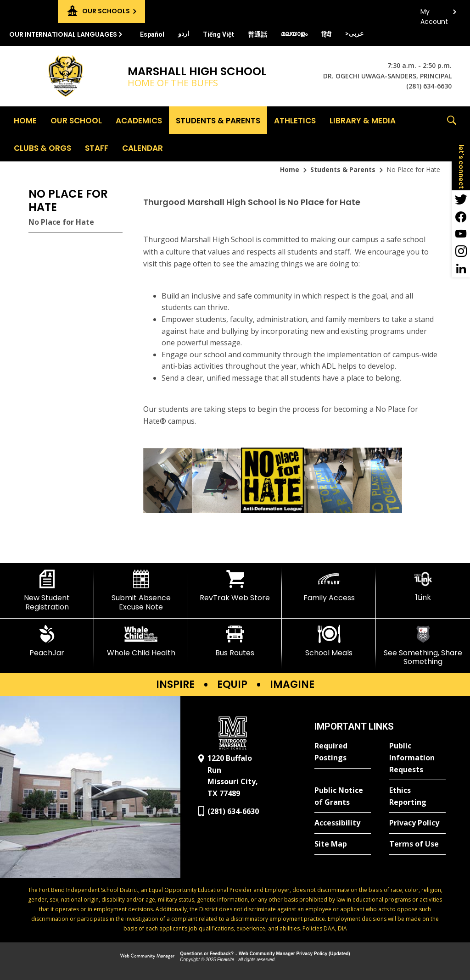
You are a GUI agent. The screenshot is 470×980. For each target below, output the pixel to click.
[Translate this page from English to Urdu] (184, 33)
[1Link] (423, 586)
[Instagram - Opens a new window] (461, 251)
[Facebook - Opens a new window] (461, 216)
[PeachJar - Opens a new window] (47, 641)
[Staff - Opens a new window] (97, 148)
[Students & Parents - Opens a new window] (218, 120)
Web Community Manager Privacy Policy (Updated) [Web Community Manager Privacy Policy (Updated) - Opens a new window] (294, 954)
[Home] (25, 120)
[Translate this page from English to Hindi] (326, 34)
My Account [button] (434, 14)
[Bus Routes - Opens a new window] (235, 641)
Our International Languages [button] (63, 34)
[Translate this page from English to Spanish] (152, 34)
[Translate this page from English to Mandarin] (257, 34)
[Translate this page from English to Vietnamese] (218, 34)
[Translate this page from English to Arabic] (354, 33)
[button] (452, 134)
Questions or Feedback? (207, 954)
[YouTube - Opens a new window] (461, 234)
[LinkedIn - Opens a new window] (461, 269)
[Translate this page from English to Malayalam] (294, 33)
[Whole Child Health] (141, 641)
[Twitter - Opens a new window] (461, 199)
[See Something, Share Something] (423, 645)
